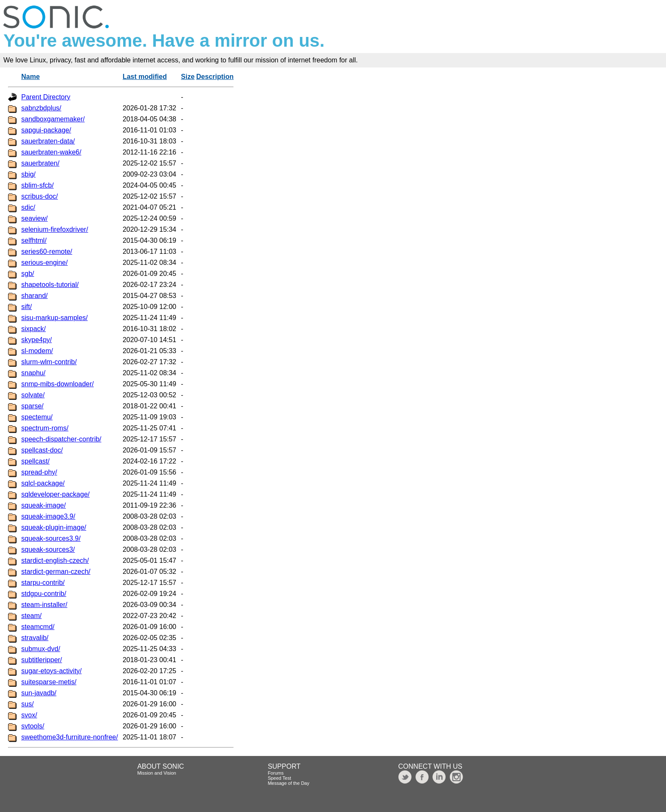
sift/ (27, 307)
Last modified (145, 77)
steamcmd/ (38, 627)
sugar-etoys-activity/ (51, 671)
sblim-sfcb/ (37, 185)
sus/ (27, 704)
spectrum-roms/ (45, 428)
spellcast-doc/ (42, 450)
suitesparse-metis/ (49, 682)
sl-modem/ (37, 351)
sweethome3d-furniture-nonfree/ (70, 737)
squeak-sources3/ (48, 549)
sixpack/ (34, 329)
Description (215, 77)
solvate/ (33, 395)
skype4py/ (37, 340)
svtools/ (33, 726)
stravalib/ (35, 638)
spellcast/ (35, 461)
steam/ (31, 616)
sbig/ (28, 174)
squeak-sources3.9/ (51, 538)
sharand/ (34, 296)
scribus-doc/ (40, 196)
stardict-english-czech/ (55, 561)
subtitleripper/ (42, 660)
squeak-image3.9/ (48, 516)
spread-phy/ (39, 472)
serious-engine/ (44, 263)
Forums (275, 773)
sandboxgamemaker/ (53, 119)
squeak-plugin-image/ (54, 527)
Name (31, 77)
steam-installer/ (44, 605)
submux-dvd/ (41, 649)
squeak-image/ (44, 505)
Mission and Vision (157, 773)
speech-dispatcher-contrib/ (61, 439)
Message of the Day (288, 783)
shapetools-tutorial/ (50, 285)
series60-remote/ (47, 251)
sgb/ (28, 274)
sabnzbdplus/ (41, 108)
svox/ (29, 715)
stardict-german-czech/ (56, 572)
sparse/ (32, 406)
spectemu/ (37, 417)
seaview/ (34, 218)
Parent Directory (46, 97)
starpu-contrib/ (43, 583)
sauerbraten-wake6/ (51, 152)
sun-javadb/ (39, 693)
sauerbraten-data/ (48, 141)
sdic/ (28, 207)
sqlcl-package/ (43, 483)
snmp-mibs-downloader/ (58, 384)
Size (188, 77)
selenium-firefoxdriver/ (55, 229)
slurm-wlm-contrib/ (49, 362)
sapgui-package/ (46, 130)
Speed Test (279, 778)
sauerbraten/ (40, 163)
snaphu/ (33, 373)
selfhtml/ (34, 240)
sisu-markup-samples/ (54, 318)
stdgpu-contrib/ (44, 594)
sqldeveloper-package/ (55, 494)
